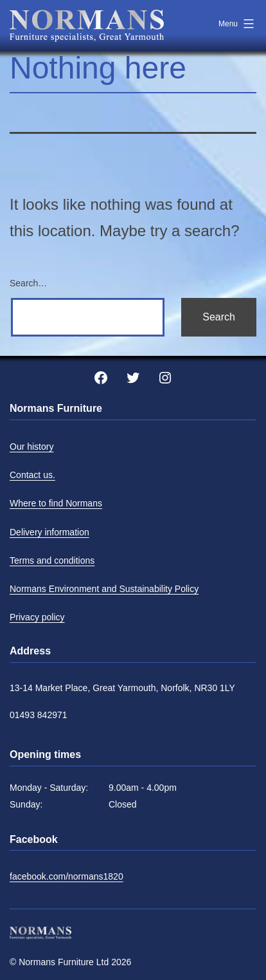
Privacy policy (37, 617)
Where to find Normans (56, 503)
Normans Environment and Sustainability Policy (104, 589)
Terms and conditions (52, 560)
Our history (31, 447)
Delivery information (49, 532)
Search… (28, 283)
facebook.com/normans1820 (66, 876)
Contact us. (32, 475)
